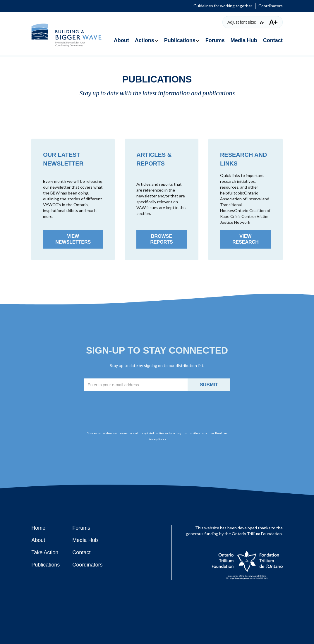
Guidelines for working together (223, 6)
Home (38, 528)
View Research (246, 239)
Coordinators (271, 6)
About (121, 40)
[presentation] (157, 407)
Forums (215, 40)
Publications (46, 565)
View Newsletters (73, 239)
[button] (147, 38)
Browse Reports (161, 239)
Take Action (45, 552)
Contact (273, 40)
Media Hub (244, 40)
